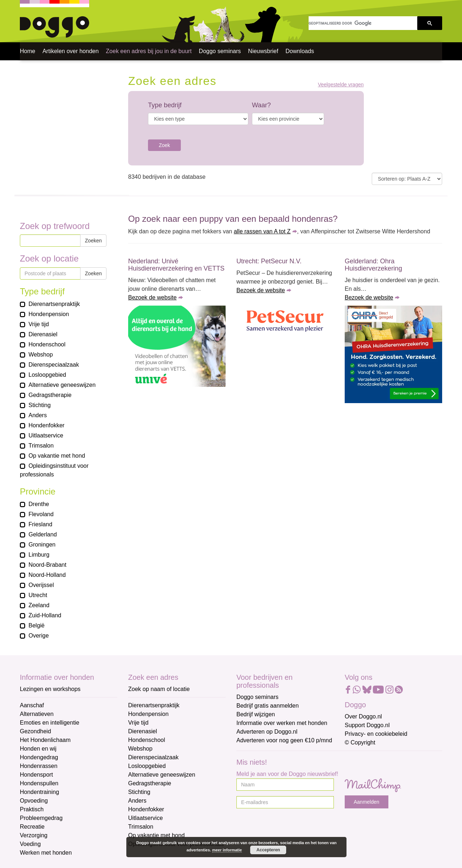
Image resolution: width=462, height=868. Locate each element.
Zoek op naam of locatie (159, 689)
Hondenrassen (39, 766)
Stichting (139, 792)
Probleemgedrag (41, 818)
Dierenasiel (143, 731)
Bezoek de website (152, 297)
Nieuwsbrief (263, 51)
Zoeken (93, 241)
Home (28, 51)
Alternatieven (37, 714)
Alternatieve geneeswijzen (162, 775)
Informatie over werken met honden (282, 723)
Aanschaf (32, 705)
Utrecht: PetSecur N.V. (269, 261)
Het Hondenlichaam (45, 740)
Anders (137, 801)
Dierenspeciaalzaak (153, 757)
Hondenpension (148, 714)
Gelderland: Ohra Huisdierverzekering (373, 265)
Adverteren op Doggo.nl (267, 732)
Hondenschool (147, 740)
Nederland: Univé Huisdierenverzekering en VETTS (176, 265)
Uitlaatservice (145, 818)
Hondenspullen (39, 783)
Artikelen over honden (71, 51)
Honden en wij (38, 749)
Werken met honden (46, 853)
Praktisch (32, 809)
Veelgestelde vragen (341, 85)
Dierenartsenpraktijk (154, 705)
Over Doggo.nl (363, 716)
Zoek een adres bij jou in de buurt (149, 51)
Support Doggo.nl (367, 725)
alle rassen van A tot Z (262, 231)
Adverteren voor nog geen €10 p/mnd (284, 740)
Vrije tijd (138, 723)
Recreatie (32, 827)
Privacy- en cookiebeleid (376, 734)
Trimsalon (141, 827)
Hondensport (36, 775)
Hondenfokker (146, 809)
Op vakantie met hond (156, 835)
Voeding (30, 844)
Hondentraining (40, 792)
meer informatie (227, 850)
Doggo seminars (220, 51)
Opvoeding (34, 801)
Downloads (300, 51)
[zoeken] (363, 23)
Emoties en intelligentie (50, 723)
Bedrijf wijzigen (256, 714)
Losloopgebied (147, 766)
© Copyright (360, 742)
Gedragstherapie (150, 783)
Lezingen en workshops (50, 689)
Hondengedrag (39, 757)
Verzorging (34, 835)
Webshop (140, 749)
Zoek (164, 145)
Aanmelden (367, 802)
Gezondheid (35, 731)
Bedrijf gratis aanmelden (268, 706)
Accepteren (268, 850)
